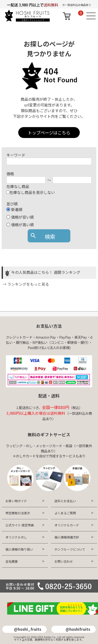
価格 (10, 174)
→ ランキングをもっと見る (25, 284)
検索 (50, 236)
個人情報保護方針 (67, 537)
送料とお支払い (65, 501)
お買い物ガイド (16, 501)
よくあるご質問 (65, 513)
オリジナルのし (16, 537)
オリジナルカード (67, 525)
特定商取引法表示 (18, 513)
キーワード (16, 155)
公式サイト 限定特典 (20, 525)
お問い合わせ (64, 561)
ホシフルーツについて (70, 549)
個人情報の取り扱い (19, 549)
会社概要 (12, 561)
